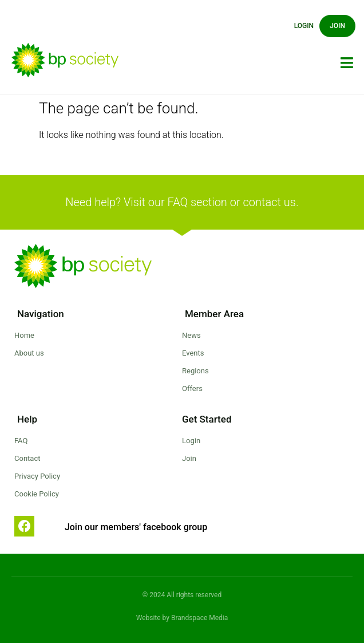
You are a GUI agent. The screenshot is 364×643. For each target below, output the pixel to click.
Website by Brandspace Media (182, 618)
